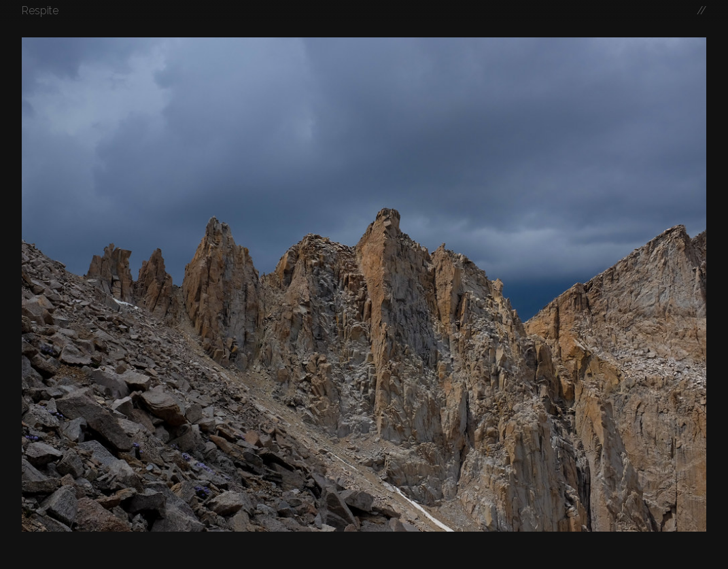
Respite (40, 11)
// (701, 11)
